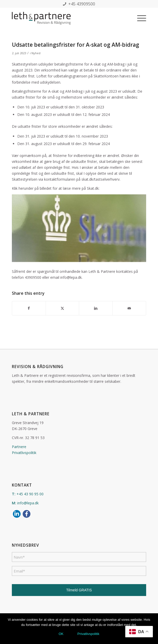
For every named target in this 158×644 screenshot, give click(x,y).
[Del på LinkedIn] (96, 308)
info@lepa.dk (28, 503)
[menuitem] (139, 18)
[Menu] (139, 18)
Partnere (19, 447)
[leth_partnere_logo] (66, 18)
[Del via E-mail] (129, 308)
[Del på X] (63, 308)
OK (61, 634)
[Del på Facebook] (29, 308)
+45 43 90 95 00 (30, 494)
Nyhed (36, 53)
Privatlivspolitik (24, 453)
